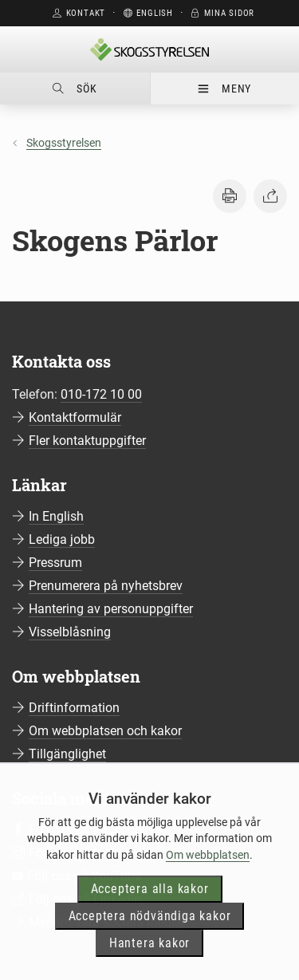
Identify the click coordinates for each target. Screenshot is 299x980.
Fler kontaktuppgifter (87, 441)
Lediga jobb (62, 539)
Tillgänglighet (67, 754)
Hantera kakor (149, 961)
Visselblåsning (70, 632)
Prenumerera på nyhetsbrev (106, 586)
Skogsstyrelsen (64, 143)
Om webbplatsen (208, 872)
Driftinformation (74, 708)
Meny (224, 89)
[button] (230, 196)
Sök (75, 89)
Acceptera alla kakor (150, 907)
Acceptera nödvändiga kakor (150, 934)
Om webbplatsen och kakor (105, 731)
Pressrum (55, 563)
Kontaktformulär (75, 417)
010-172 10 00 (101, 394)
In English (56, 516)
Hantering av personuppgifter (111, 609)
